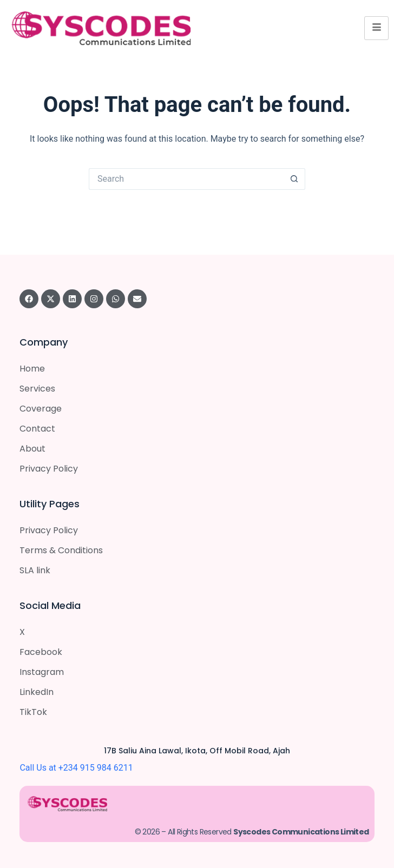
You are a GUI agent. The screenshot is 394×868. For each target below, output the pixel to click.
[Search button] (294, 179)
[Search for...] (186, 179)
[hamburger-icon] (376, 28)
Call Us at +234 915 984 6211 (76, 768)
